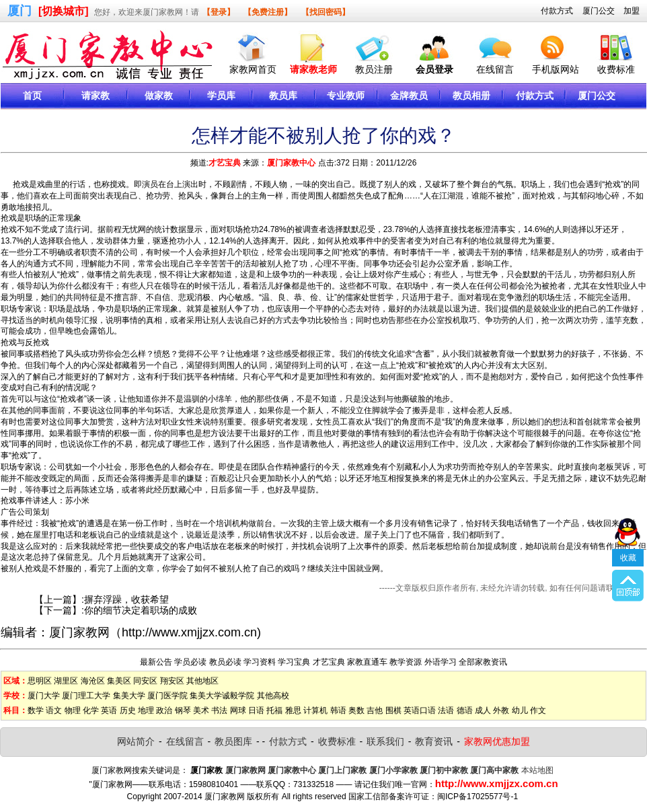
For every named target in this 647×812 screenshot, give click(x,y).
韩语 (338, 710)
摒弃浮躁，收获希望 (126, 599)
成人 (483, 710)
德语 (465, 710)
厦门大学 (44, 696)
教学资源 (406, 662)
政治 (164, 710)
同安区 (145, 681)
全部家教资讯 (483, 662)
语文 (54, 710)
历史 (128, 710)
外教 (501, 710)
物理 (73, 710)
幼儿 (520, 710)
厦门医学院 (167, 696)
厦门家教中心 (291, 163)
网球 (238, 710)
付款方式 (557, 11)
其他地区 (202, 681)
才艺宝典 (225, 163)
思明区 (40, 681)
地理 (146, 710)
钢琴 (183, 710)
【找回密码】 (326, 12)
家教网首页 (253, 69)
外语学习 (441, 662)
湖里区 (66, 681)
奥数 (356, 710)
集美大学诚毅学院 (222, 696)
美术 (201, 710)
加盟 (632, 11)
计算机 (315, 710)
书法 (219, 710)
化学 (91, 710)
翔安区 (172, 681)
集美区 (119, 681)
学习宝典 (294, 662)
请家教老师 (313, 69)
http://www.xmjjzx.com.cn (189, 632)
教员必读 (225, 662)
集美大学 (129, 696)
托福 (274, 710)
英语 (109, 710)
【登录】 (219, 12)
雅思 (293, 710)
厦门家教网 (79, 632)
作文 (538, 710)
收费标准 (616, 69)
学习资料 (260, 662)
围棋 (393, 710)
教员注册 (374, 69)
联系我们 (385, 741)
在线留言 (495, 69)
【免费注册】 (268, 12)
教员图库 (233, 741)
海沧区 (93, 681)
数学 (36, 710)
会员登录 (434, 69)
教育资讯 (434, 741)
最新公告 (156, 662)
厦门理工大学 (86, 696)
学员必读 (190, 662)
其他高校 (273, 696)
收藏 (628, 528)
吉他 (375, 710)
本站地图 (537, 770)
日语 (256, 710)
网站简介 (136, 741)
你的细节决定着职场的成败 (141, 610)
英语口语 (420, 710)
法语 (446, 710)
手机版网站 (556, 69)
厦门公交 (599, 11)
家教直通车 (367, 662)
